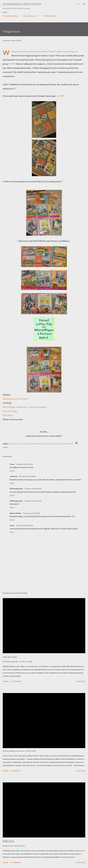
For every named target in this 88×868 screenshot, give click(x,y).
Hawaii (59, 444)
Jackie (12, 525)
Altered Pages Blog (10, 16)
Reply (12, 471)
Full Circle (8, 841)
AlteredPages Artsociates (22, 4)
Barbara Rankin (15, 513)
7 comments (15, 771)
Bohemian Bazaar (37, 444)
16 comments (16, 681)
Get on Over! (10, 657)
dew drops (50, 444)
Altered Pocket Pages (19, 444)
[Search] (78, 4)
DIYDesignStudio (50, 16)
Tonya (12, 464)
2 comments (15, 862)
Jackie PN (13, 476)
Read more (80, 681)
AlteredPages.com (30, 16)
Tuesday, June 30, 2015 (25, 464)
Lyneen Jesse (68, 444)
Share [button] (5, 447)
